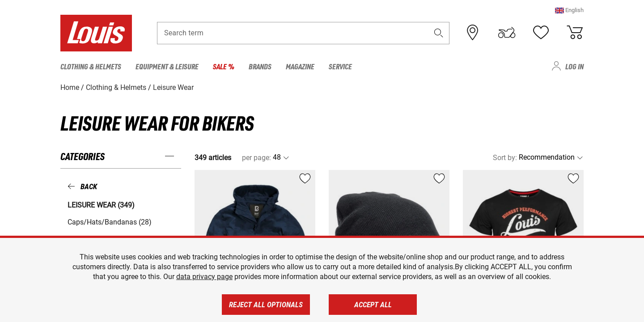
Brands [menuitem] (260, 66)
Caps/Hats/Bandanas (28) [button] (110, 222)
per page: (256, 157)
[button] (569, 11)
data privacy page (204, 277)
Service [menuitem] (340, 66)
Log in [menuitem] (574, 66)
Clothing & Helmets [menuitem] (91, 66)
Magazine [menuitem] (300, 66)
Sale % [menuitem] (224, 66)
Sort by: (505, 157)
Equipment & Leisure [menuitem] (167, 66)
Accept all (373, 305)
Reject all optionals (266, 305)
